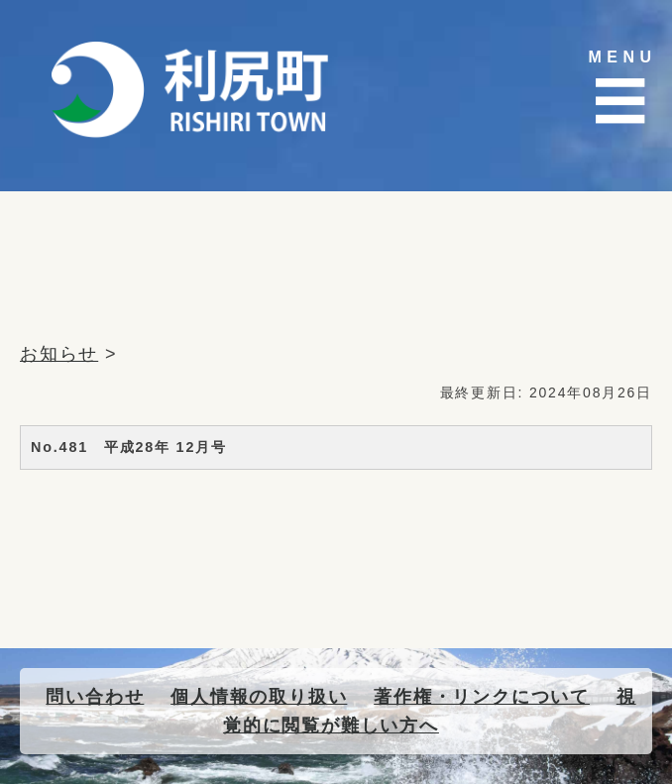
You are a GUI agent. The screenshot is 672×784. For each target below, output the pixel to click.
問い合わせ (95, 697)
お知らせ (59, 354)
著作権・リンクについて (482, 697)
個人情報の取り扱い (259, 697)
